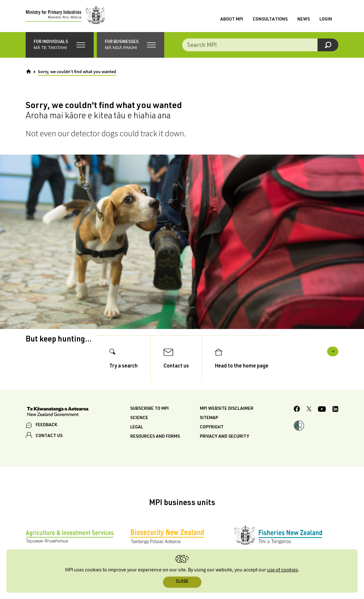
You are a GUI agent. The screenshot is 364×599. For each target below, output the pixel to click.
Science (139, 418)
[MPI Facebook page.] (297, 410)
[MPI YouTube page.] (322, 410)
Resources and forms (155, 437)
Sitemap (209, 418)
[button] (60, 45)
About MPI (232, 20)
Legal (137, 427)
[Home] (29, 72)
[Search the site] (260, 45)
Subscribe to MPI (149, 409)
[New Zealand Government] (58, 412)
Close (182, 582)
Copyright (212, 427)
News (304, 20)
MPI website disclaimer (227, 409)
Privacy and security (224, 437)
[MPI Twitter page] (309, 410)
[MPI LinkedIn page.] (335, 410)
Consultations (270, 20)
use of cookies (283, 570)
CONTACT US (49, 436)
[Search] (328, 45)
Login (326, 20)
